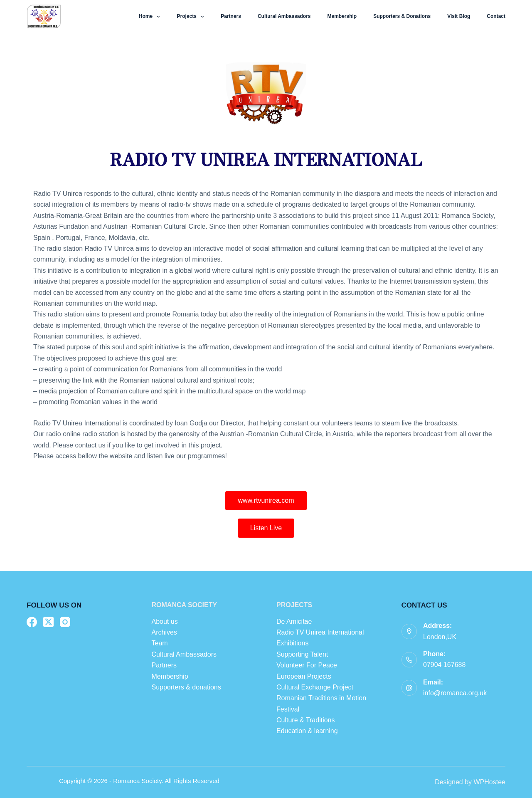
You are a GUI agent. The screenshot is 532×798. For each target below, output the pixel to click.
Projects (192, 17)
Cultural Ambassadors (284, 16)
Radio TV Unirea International (320, 632)
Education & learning (307, 731)
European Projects (304, 676)
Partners (231, 16)
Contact (496, 16)
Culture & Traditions (306, 720)
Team (161, 643)
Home (151, 17)
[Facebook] (32, 622)
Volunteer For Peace (307, 665)
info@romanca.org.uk (455, 693)
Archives (164, 632)
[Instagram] (65, 622)
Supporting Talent (302, 654)
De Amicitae (294, 621)
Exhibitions (292, 643)
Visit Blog (459, 16)
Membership (342, 16)
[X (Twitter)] (48, 622)
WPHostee (490, 782)
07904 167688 (444, 665)
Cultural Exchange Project (315, 687)
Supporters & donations (402, 16)
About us (165, 621)
